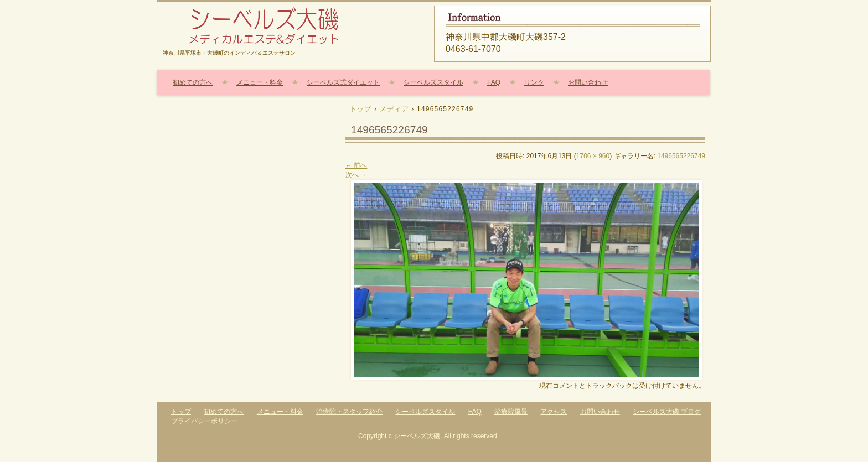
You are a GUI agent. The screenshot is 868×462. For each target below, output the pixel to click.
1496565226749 (681, 156)
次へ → (356, 175)
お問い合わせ (588, 82)
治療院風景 (511, 412)
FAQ (494, 82)
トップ (181, 412)
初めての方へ (193, 82)
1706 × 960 (593, 156)
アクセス (554, 412)
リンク (534, 82)
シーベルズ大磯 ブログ (667, 412)
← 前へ (356, 165)
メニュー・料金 (260, 82)
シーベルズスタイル (433, 82)
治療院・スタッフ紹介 (349, 412)
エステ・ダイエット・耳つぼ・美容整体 (290, 26)
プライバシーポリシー (204, 421)
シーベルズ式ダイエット (343, 82)
